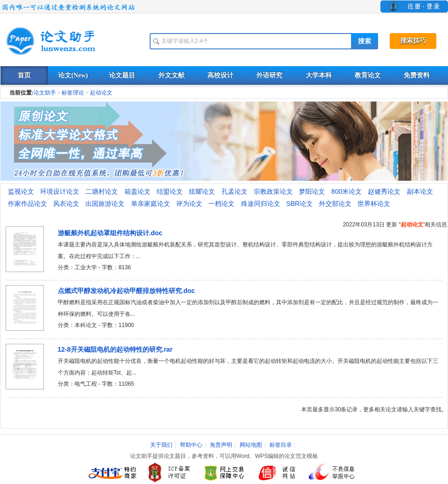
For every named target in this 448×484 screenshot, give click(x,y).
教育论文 (368, 75)
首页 (24, 75)
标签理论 (73, 93)
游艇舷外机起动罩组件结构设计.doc (110, 233)
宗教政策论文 (273, 191)
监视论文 (21, 191)
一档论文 (221, 204)
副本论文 (420, 191)
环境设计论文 (60, 191)
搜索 (365, 41)
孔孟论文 (234, 191)
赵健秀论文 (384, 191)
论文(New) (73, 75)
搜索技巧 (413, 41)
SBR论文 (300, 204)
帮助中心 (191, 445)
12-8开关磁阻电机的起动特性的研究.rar (115, 349)
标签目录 (281, 445)
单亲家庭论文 (151, 204)
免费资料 (417, 75)
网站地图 (251, 445)
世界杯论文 (374, 204)
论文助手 (45, 93)
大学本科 (319, 75)
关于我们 (161, 445)
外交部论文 (335, 204)
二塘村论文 (102, 191)
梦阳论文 (312, 191)
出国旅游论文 (105, 204)
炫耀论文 (202, 191)
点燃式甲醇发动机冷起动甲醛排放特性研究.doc (127, 291)
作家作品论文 (28, 204)
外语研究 (269, 75)
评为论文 (189, 204)
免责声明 (221, 445)
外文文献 (172, 75)
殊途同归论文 (261, 204)
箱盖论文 (138, 191)
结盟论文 (170, 191)
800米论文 (347, 191)
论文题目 (122, 75)
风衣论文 (66, 204)
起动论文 (101, 93)
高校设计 (221, 75)
